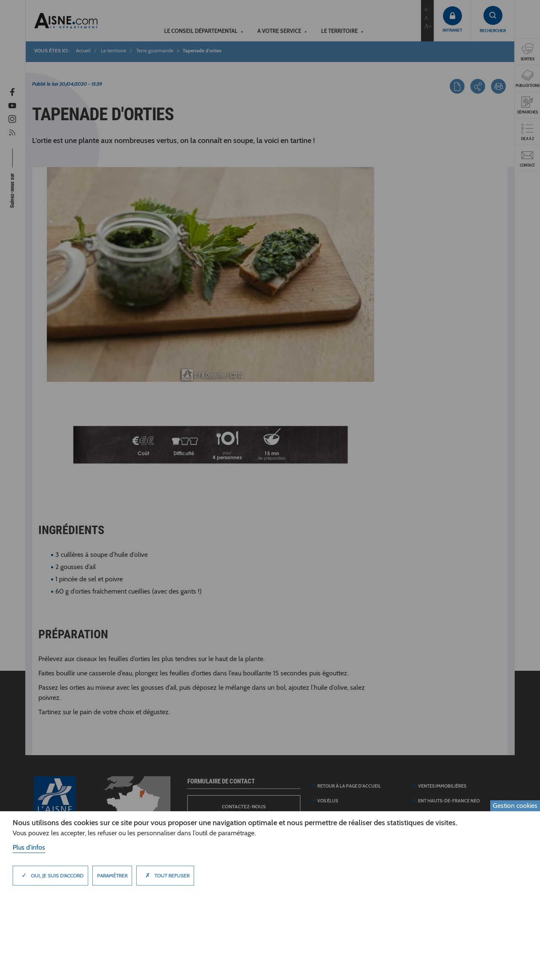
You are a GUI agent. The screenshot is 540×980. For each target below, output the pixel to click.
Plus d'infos (29, 847)
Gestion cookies (515, 806)
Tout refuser (165, 875)
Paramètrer (112, 876)
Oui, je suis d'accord (50, 875)
